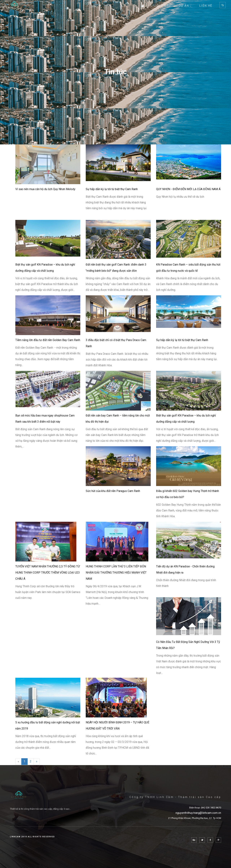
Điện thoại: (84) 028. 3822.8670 (205, 808)
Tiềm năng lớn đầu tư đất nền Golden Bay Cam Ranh (48, 340)
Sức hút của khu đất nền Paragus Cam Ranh (113, 491)
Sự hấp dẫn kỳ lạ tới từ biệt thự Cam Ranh (112, 189)
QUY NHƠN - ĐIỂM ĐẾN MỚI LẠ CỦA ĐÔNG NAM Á (188, 189)
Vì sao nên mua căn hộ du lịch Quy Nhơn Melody (45, 189)
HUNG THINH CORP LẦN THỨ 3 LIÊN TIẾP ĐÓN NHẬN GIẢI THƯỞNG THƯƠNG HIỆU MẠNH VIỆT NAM (116, 573)
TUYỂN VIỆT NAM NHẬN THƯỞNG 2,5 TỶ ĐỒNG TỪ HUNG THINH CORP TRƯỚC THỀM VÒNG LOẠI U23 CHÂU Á (48, 573)
